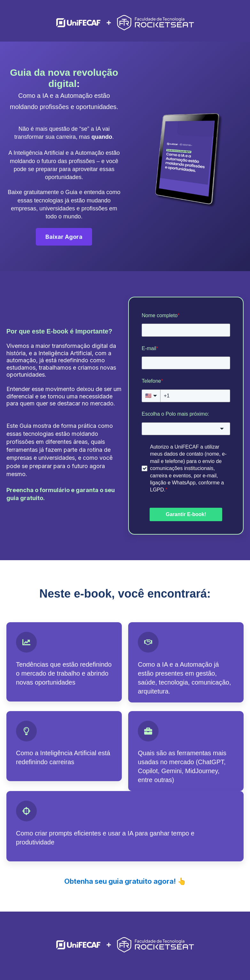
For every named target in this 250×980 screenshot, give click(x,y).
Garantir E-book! (186, 514)
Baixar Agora (64, 237)
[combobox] (186, 429)
